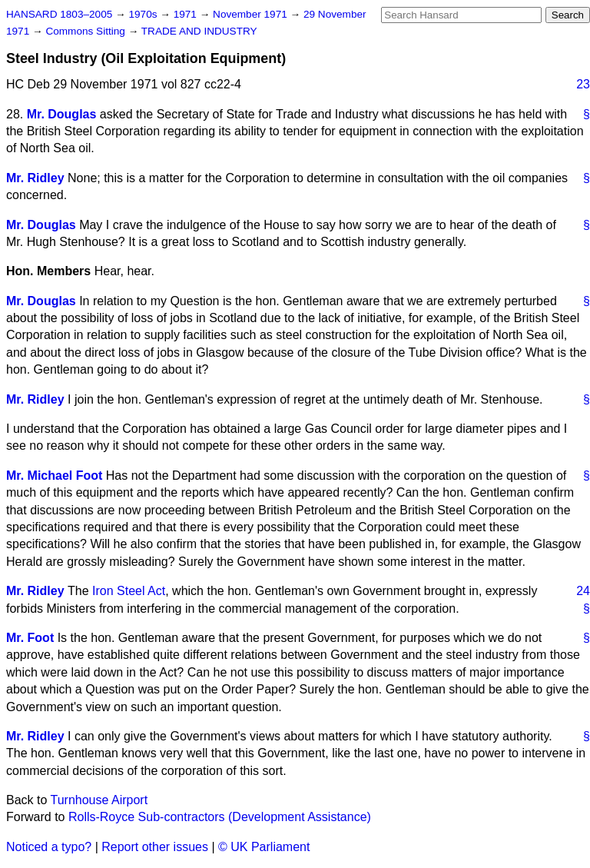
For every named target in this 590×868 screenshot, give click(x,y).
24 (583, 591)
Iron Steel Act (129, 591)
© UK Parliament (264, 847)
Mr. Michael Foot (54, 476)
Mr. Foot (30, 638)
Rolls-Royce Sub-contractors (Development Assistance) (220, 817)
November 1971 (252, 14)
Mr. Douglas (62, 114)
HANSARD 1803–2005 (59, 14)
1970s (144, 14)
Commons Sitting (86, 31)
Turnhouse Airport (99, 800)
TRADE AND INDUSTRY (199, 31)
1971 (187, 14)
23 (583, 84)
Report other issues (155, 847)
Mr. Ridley (35, 178)
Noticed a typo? (49, 847)
